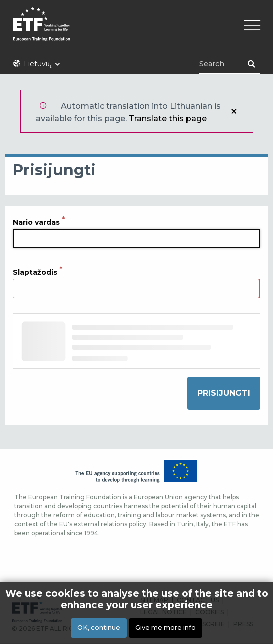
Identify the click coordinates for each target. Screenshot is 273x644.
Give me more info (166, 629)
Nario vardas (36, 222)
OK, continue (99, 629)
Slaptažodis (35, 272)
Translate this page (168, 118)
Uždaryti (234, 111)
